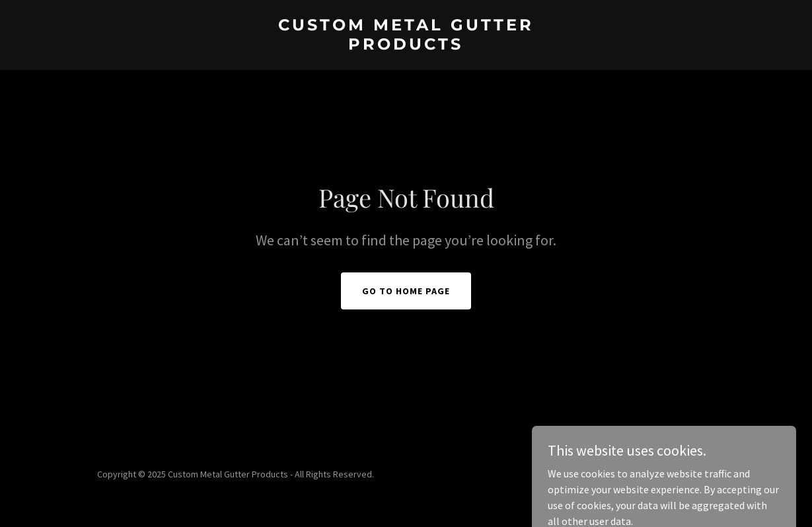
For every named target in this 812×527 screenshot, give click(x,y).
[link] (406, 46)
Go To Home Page (406, 291)
